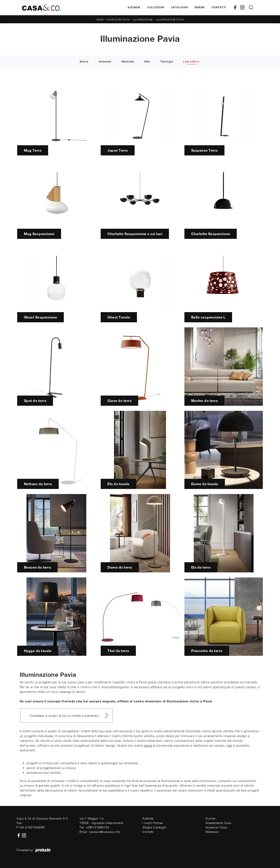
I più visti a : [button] (192, 62)
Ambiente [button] (105, 62)
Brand (200, 7)
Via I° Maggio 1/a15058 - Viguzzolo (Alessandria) (101, 821)
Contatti (219, 7)
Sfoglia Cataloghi (154, 827)
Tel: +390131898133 (94, 827)
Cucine (210, 818)
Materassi (212, 832)
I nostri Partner (153, 823)
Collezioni (156, 7)
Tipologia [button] (167, 62)
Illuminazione (143, 20)
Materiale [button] (128, 62)
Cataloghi (180, 7)
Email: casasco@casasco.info (100, 832)
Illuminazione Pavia (170, 20)
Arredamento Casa (218, 823)
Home (100, 20)
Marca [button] (84, 62)
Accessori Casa (118, 20)
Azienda (134, 7)
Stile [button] (147, 62)
